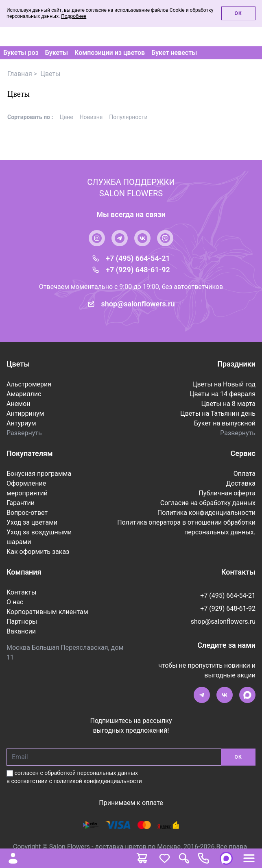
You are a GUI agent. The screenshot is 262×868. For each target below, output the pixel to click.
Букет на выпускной (225, 423)
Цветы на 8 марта (228, 404)
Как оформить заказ (38, 552)
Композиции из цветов (110, 53)
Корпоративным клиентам (47, 612)
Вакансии (21, 631)
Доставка (241, 483)
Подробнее (74, 16)
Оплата (245, 474)
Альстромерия (29, 384)
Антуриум (21, 423)
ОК (238, 757)
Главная (20, 74)
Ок (238, 13)
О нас (15, 602)
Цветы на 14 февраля (223, 394)
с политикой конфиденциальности (96, 781)
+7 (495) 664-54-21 (138, 258)
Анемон (18, 404)
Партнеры (22, 622)
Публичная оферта (227, 493)
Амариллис (24, 394)
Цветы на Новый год (224, 384)
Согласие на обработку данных (208, 503)
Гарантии (21, 503)
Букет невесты (174, 53)
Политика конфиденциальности (206, 513)
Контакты (21, 592)
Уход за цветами (32, 522)
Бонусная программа (39, 474)
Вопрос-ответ (27, 513)
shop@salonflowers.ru (138, 304)
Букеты (57, 53)
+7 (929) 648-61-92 (138, 270)
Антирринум (25, 413)
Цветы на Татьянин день (218, 413)
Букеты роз (21, 53)
